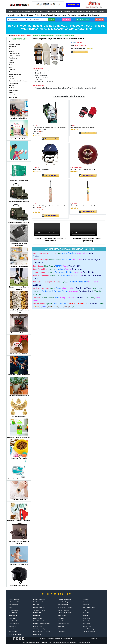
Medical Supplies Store (64, 613)
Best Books (26, 642)
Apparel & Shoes (13, 605)
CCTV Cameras (13, 613)
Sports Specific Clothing (15, 634)
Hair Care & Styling (14, 624)
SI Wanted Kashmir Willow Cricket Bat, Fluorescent (85, 206)
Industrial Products (63, 605)
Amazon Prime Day (63, 624)
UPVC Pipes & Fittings (40, 629)
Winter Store (86, 618)
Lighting (101, 11)
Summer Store (87, 621)
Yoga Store (86, 599)
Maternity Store (13, 615)
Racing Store (62, 632)
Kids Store (61, 618)
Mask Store (86, 613)
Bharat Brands (36, 642)
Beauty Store (12, 618)
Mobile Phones (87, 602)
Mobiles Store (37, 613)
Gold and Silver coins (39, 607)
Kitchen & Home (14, 11)
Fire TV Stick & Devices (40, 602)
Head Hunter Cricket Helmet (41, 170)
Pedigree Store (37, 626)
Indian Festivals (38, 618)
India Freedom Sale (14, 602)
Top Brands (61, 626)
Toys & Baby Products (89, 607)
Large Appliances (25, 11)
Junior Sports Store (14, 621)
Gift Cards (36, 605)
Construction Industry (60, 642)
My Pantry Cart (47, 642)
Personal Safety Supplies (90, 629)
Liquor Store (37, 615)
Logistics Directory (85, 642)
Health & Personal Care (65, 599)
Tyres (84, 610)
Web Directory (73, 642)
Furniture (47, 11)
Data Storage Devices (39, 599)
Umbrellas (86, 615)
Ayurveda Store (13, 632)
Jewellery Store (62, 629)
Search (51, 19)
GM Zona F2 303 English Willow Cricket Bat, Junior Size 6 (50, 206)
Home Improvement (79, 11)
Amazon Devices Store (89, 632)
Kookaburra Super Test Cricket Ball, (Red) (83, 170)
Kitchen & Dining (37, 11)
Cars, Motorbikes (13, 610)
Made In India (62, 615)
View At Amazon (80, 45)
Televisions (86, 605)
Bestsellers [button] (99, 19)
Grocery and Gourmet (39, 610)
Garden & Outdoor (92, 11)
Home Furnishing (56, 11)
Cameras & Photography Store (42, 624)
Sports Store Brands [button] (83, 19)
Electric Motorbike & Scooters (41, 632)
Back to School (13, 629)
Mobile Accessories (63, 610)
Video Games (12, 626)
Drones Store (86, 624)
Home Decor (67, 11)
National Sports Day (14, 599)
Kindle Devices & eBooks (65, 607)
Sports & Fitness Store (40, 621)
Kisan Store (61, 621)
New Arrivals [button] (67, 19)
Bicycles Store (87, 626)
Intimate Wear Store (39, 634)
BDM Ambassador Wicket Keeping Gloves (83, 127)
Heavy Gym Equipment (64, 602)
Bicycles (11, 607)
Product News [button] (73, 5)
